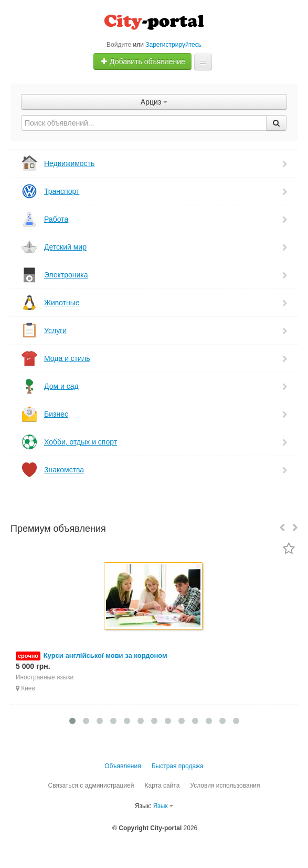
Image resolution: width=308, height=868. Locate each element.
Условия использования (225, 786)
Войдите (119, 45)
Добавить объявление (143, 61)
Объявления (123, 766)
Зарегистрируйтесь (173, 45)
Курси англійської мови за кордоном (105, 655)
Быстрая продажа (178, 766)
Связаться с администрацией (91, 786)
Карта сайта (162, 786)
